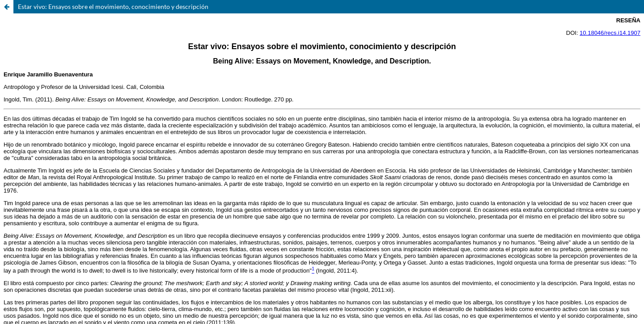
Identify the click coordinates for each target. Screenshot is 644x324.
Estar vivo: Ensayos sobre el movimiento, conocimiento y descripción (113, 6)
